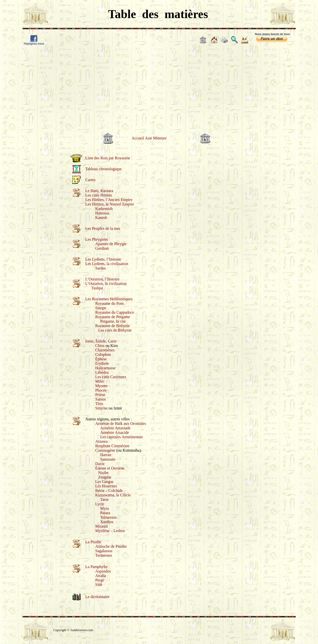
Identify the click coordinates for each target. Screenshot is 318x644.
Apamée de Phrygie (111, 244)
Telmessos (108, 517)
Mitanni (101, 526)
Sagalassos (104, 551)
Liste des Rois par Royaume (108, 158)
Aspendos (103, 571)
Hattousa (102, 213)
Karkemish (104, 209)
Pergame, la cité (113, 321)
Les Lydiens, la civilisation (107, 264)
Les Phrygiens (97, 239)
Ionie (89, 341)
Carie (112, 341)
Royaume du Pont (109, 303)
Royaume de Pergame (113, 317)
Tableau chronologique (103, 169)
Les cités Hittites (99, 195)
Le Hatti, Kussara (99, 191)
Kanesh (101, 218)
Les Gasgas (104, 482)
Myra (104, 508)
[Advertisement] (159, 86)
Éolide (101, 341)
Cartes (90, 180)
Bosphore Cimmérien (112, 446)
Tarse (104, 499)
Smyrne (101, 408)
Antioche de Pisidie (111, 546)
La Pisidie (93, 542)
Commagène (105, 450)
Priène (100, 395)
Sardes (100, 268)
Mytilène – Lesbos (110, 531)
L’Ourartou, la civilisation (106, 284)
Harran (106, 455)
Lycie (100, 504)
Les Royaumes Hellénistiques (109, 299)
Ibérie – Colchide (109, 491)
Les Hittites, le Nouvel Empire (110, 204)
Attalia (101, 576)
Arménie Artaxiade (115, 428)
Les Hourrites (106, 486)
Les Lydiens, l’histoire (103, 259)
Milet (99, 381)
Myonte (101, 386)
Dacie (100, 464)
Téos (99, 404)
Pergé (100, 580)
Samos (100, 399)
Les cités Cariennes (111, 377)
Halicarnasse (105, 368)
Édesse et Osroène (110, 468)
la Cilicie (123, 495)
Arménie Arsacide (115, 432)
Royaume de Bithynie (113, 326)
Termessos (103, 555)
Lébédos (102, 372)
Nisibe (103, 473)
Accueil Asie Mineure (149, 138)
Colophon (103, 355)
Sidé (99, 585)
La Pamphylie (96, 567)
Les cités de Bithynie (115, 330)
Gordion (102, 248)
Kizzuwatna (105, 495)
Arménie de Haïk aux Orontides (120, 424)
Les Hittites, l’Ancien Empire (109, 200)
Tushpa (97, 288)
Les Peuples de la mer (103, 228)
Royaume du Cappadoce (115, 312)
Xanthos (107, 522)
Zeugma (105, 477)
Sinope (101, 308)
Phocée (101, 390)
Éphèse (101, 359)
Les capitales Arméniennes (121, 437)
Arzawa (101, 441)
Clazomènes (105, 350)
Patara (105, 513)
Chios (100, 346)
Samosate (108, 459)
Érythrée (102, 363)
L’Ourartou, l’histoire (102, 279)
